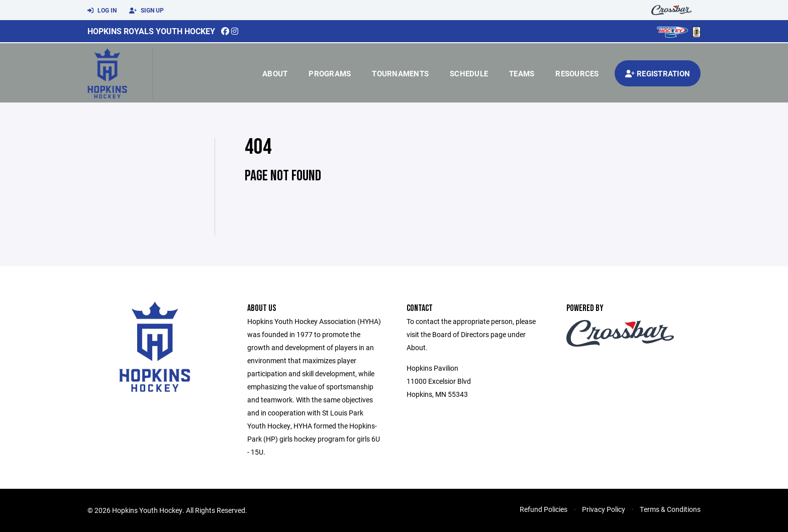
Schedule (469, 73)
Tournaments (400, 73)
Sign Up (146, 11)
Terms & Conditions (670, 509)
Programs (330, 73)
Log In (102, 11)
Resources (577, 73)
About (275, 73)
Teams (522, 73)
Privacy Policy (604, 509)
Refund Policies (544, 509)
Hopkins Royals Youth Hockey (151, 31)
